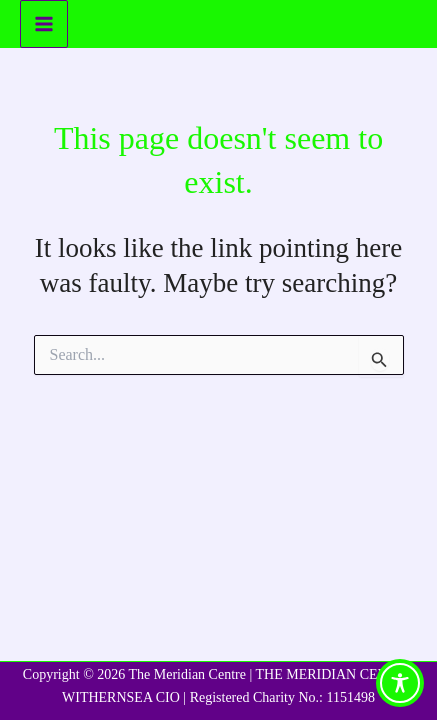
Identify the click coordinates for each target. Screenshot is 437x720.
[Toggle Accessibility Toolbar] (400, 683)
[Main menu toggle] (44, 24)
